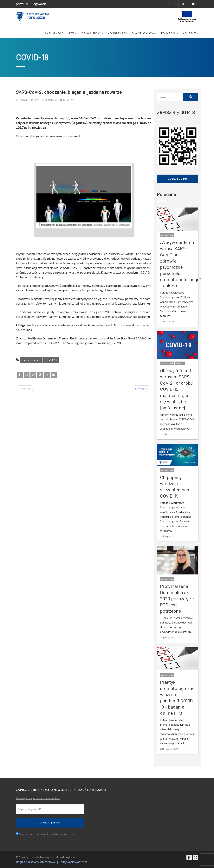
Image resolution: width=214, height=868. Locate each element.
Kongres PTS (117, 33)
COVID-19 (68, 100)
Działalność (92, 33)
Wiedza (180, 363)
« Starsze (25, 389)
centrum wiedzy (31, 360)
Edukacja (170, 33)
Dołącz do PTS (178, 179)
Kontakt (191, 33)
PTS (73, 33)
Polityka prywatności (73, 862)
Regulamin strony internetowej (36, 862)
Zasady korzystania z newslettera (38, 798)
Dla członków (144, 33)
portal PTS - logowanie (31, 4)
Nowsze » (142, 389)
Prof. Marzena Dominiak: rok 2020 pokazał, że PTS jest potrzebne (177, 598)
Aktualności (55, 33)
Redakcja (51, 100)
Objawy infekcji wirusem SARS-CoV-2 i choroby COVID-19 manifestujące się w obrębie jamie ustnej (176, 389)
